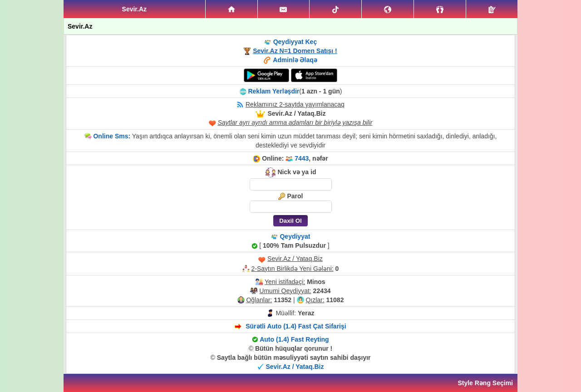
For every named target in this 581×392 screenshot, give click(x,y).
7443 (302, 158)
